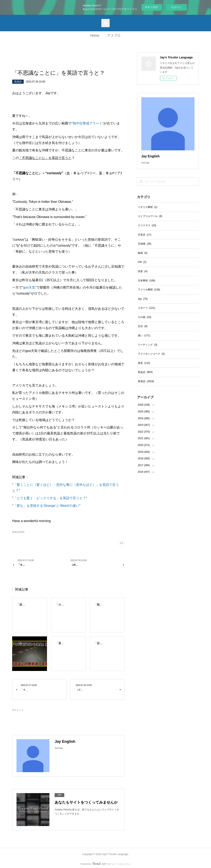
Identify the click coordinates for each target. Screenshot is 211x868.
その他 (145, 317)
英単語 (18, 82)
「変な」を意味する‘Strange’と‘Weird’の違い (46, 506)
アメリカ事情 (149, 290)
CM (142, 262)
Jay (143, 299)
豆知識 (145, 244)
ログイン (176, 7)
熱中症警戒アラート (88, 123)
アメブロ (114, 35)
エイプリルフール (150, 216)
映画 (143, 253)
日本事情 (147, 281)
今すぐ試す (152, 7)
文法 (143, 326)
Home (95, 35)
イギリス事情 (148, 207)
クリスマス (147, 225)
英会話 (145, 372)
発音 (144, 363)
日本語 (145, 235)
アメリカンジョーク (151, 354)
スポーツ (147, 308)
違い (144, 335)
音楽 (143, 271)
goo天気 (29, 287)
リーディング (148, 345)
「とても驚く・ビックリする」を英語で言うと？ (50, 498)
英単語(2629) (18, 532)
